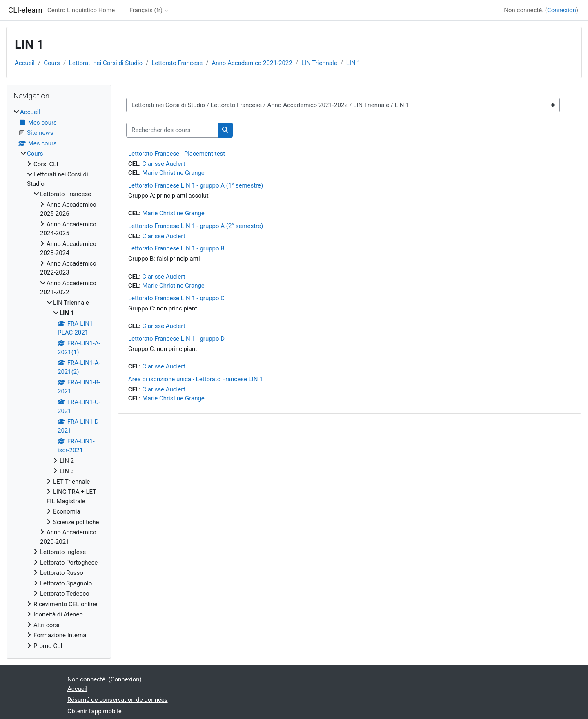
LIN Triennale (319, 63)
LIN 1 (353, 63)
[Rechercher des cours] (172, 130)
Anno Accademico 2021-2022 (252, 63)
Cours (52, 63)
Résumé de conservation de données (118, 700)
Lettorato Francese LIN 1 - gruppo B (176, 248)
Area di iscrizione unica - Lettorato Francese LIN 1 (196, 379)
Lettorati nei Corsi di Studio (106, 63)
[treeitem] (59, 379)
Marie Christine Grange (173, 173)
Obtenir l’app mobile (95, 711)
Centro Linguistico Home (81, 10)
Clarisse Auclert (164, 164)
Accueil (25, 63)
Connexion (562, 10)
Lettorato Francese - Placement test (177, 154)
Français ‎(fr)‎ (146, 10)
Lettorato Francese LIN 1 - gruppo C (176, 298)
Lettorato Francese (177, 63)
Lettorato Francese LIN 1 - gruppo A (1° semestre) (196, 185)
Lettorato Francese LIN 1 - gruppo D (176, 339)
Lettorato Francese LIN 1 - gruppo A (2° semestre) (196, 226)
